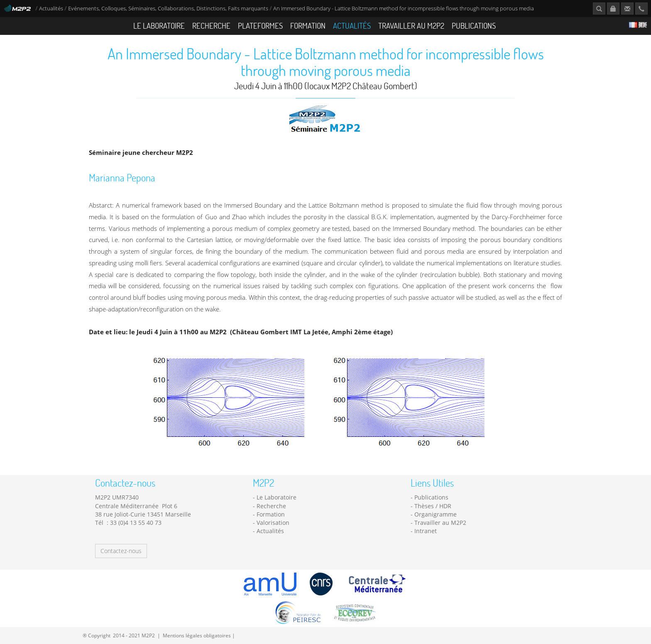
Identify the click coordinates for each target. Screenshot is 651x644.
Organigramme (436, 514)
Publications (474, 26)
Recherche (211, 26)
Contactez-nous (121, 551)
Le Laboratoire (159, 26)
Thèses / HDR (433, 506)
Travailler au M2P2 (411, 26)
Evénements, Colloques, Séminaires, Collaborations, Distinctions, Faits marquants (168, 9)
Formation (308, 26)
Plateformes (260, 26)
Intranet (426, 531)
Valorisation (273, 523)
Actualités (51, 9)
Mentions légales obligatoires (197, 635)
